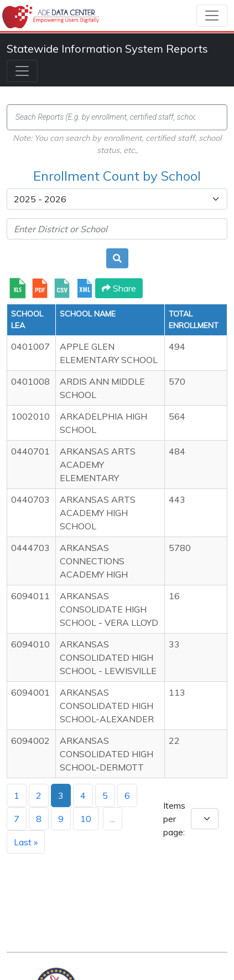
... (113, 819)
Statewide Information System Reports (107, 49)
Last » (26, 842)
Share (119, 288)
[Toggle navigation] (212, 16)
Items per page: (174, 819)
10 (86, 819)
